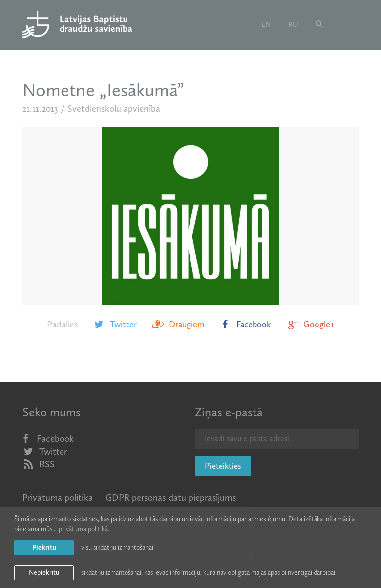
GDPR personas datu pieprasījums (170, 497)
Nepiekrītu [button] (44, 572)
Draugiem (178, 324)
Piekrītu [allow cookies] (44, 548)
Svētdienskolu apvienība (114, 108)
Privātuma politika (58, 497)
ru (293, 24)
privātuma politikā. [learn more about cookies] (84, 529)
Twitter (115, 324)
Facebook (245, 324)
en (266, 24)
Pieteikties (223, 466)
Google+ (311, 324)
